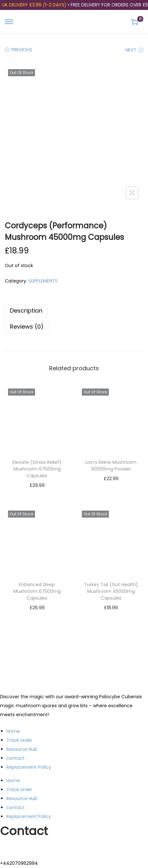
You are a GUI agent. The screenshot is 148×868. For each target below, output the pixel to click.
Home (13, 731)
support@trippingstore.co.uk (32, 848)
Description (26, 311)
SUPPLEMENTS (43, 281)
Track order (19, 740)
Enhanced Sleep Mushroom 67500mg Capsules (37, 591)
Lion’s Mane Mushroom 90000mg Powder (111, 466)
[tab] (74, 311)
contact (16, 758)
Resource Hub (22, 749)
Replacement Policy (29, 767)
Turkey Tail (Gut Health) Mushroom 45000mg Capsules (111, 591)
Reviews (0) (27, 327)
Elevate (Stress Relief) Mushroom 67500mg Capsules (37, 469)
